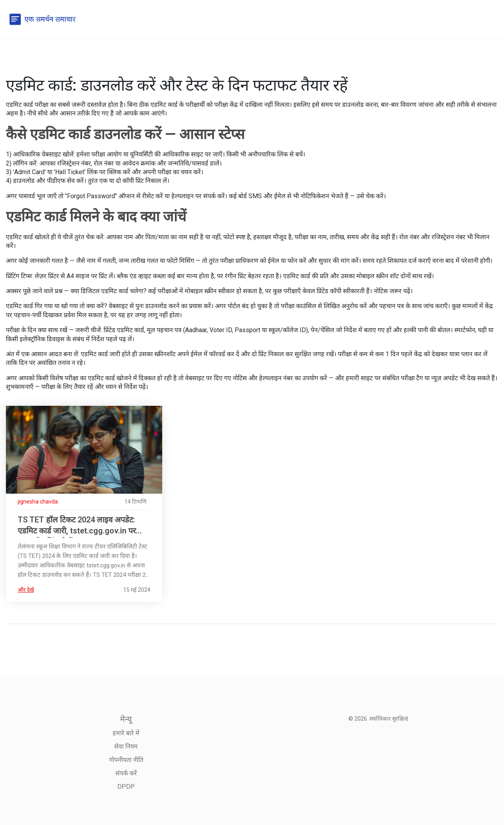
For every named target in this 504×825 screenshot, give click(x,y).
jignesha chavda (38, 502)
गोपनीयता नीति (126, 760)
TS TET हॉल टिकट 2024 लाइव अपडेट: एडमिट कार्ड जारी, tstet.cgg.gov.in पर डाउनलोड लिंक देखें (77, 526)
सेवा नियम (126, 746)
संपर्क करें (126, 773)
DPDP (126, 787)
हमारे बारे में (126, 733)
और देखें (26, 590)
